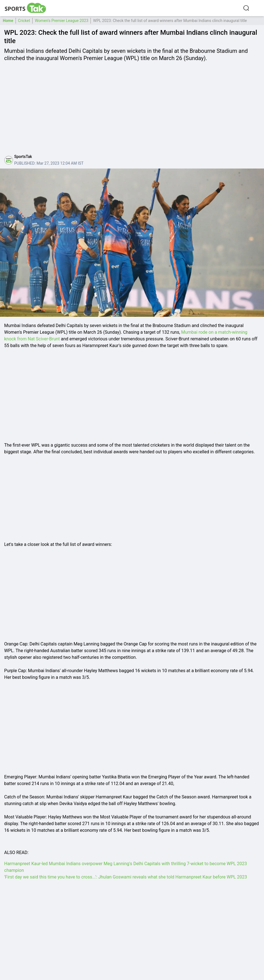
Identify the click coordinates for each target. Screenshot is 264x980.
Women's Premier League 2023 (62, 21)
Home (8, 21)
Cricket (24, 21)
